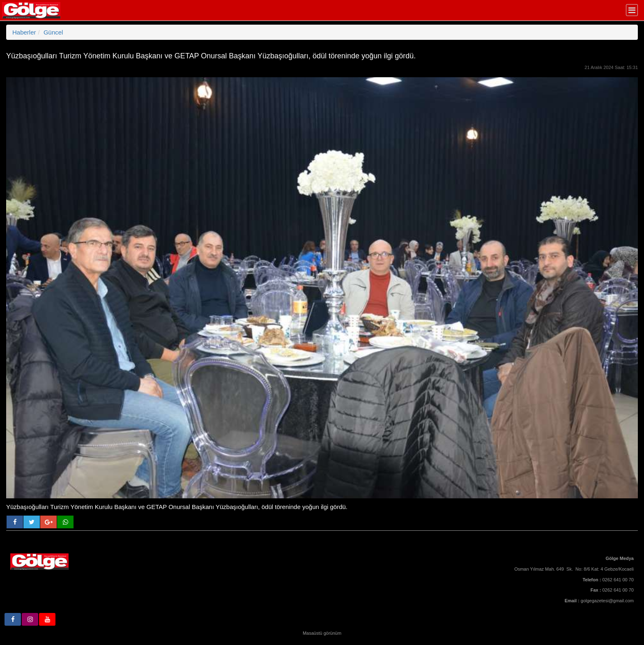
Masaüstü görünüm (322, 633)
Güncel (53, 32)
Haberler (24, 32)
